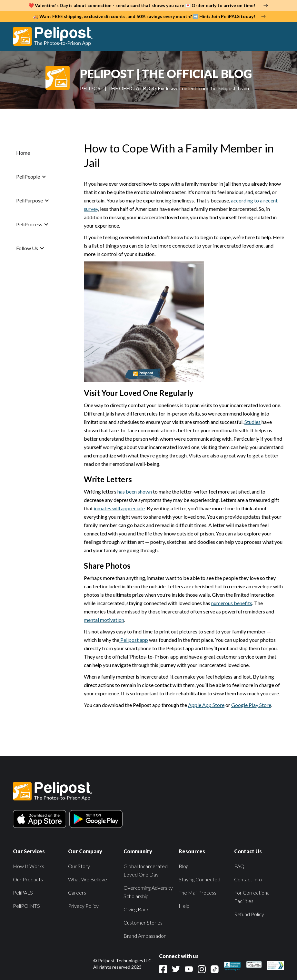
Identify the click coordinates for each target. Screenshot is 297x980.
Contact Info (248, 879)
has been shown (135, 491)
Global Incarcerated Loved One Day (146, 870)
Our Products (28, 879)
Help (184, 906)
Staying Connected (199, 879)
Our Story (79, 866)
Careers (77, 892)
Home (23, 153)
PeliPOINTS (26, 906)
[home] (56, 36)
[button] (277, 36)
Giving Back (136, 909)
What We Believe (88, 879)
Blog (183, 866)
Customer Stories (143, 922)
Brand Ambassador (145, 936)
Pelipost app (134, 640)
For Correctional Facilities (252, 897)
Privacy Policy (83, 906)
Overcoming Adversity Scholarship (148, 892)
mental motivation (104, 620)
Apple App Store (206, 705)
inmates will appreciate (119, 508)
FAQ (239, 866)
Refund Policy (249, 914)
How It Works (29, 866)
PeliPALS (23, 892)
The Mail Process (198, 892)
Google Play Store (251, 705)
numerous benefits (232, 603)
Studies (252, 422)
